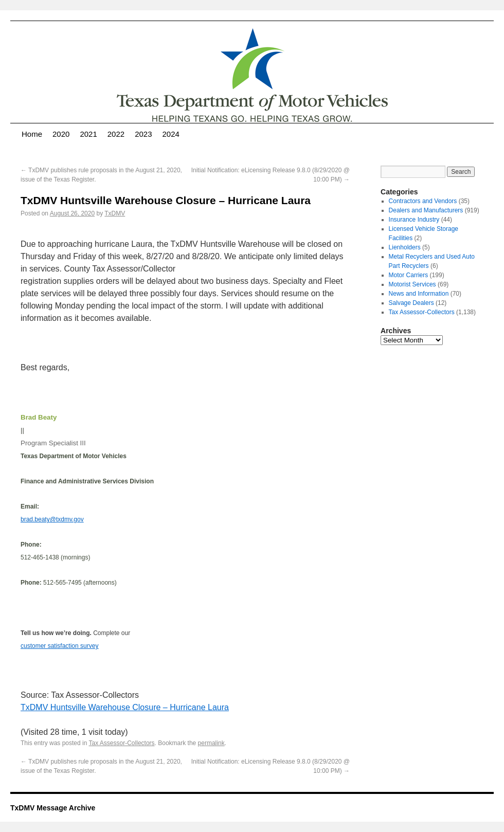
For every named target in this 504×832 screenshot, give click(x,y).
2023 (143, 134)
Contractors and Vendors (423, 201)
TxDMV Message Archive (53, 808)
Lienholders (405, 247)
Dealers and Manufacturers (426, 210)
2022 (116, 134)
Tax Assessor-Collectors (122, 743)
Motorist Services (412, 284)
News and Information (419, 294)
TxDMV (115, 213)
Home (32, 134)
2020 (61, 134)
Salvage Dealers (411, 303)
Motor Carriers (409, 275)
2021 (88, 134)
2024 (171, 134)
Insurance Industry (414, 220)
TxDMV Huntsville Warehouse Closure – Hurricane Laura (125, 707)
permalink (211, 743)
